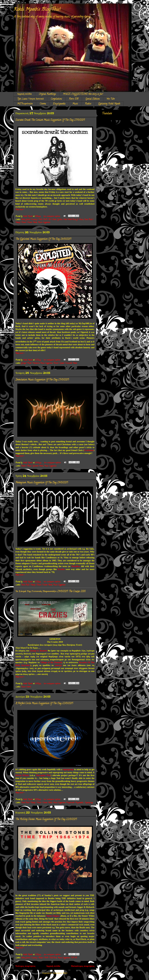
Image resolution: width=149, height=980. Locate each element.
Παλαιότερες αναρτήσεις (83, 966)
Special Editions (93, 99)
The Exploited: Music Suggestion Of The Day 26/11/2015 (43, 239)
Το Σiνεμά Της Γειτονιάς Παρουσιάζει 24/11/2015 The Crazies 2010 (50, 592)
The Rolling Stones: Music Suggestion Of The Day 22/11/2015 (46, 819)
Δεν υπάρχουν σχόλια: (52, 216)
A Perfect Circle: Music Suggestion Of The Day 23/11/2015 (44, 704)
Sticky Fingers (53, 916)
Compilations (56, 99)
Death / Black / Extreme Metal (32, 466)
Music (75, 104)
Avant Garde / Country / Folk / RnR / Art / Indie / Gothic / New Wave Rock (48, 220)
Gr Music (80, 220)
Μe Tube (111, 99)
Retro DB (74, 99)
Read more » (20, 210)
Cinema (43, 104)
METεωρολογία (25, 104)
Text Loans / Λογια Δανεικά (30, 99)
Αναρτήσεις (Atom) (60, 973)
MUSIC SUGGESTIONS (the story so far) (83, 94)
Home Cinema (26, 687)
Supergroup (89, 803)
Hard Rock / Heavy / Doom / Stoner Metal (37, 585)
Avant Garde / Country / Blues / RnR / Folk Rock (39, 958)
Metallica (76, 566)
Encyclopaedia (59, 104)
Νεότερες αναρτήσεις (25, 966)
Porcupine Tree (44, 775)
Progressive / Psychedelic (75, 803)
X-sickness (89, 450)
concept (58, 665)
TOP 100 (74, 958)
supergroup (68, 769)
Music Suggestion (44, 222)
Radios (88, 104)
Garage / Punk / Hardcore (30, 363)
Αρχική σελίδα (24, 94)
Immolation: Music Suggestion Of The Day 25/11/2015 (42, 380)
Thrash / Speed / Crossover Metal (65, 363)
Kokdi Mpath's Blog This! (37, 10)
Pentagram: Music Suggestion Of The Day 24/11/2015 (42, 483)
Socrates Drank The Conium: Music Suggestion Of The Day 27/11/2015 (50, 120)
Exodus (61, 569)
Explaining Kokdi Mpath (109, 104)
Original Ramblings (47, 94)
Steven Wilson (22, 775)
